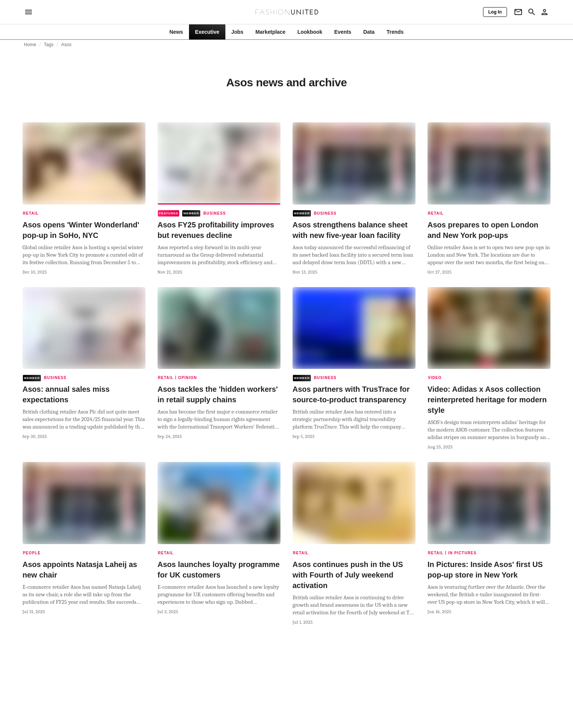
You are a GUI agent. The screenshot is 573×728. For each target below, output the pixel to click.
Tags (49, 45)
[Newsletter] (518, 12)
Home (30, 45)
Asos (66, 45)
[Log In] (495, 12)
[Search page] (532, 12)
